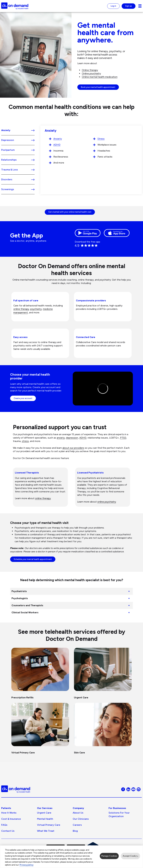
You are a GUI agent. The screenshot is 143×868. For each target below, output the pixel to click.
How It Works (9, 813)
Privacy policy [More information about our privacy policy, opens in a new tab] (26, 865)
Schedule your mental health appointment (33, 559)
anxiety (61, 438)
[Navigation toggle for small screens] (140, 6)
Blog (75, 831)
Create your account (23, 398)
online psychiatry (107, 502)
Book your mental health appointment (98, 87)
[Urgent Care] (103, 674)
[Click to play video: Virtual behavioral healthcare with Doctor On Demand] (103, 389)
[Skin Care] (103, 729)
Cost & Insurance (11, 819)
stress (25, 441)
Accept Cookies (130, 856)
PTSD (123, 438)
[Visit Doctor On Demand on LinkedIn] (128, 789)
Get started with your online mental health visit (70, 212)
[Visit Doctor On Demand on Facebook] (123, 789)
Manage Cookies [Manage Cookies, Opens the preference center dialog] (109, 856)
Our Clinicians (81, 819)
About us (78, 813)
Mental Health (45, 819)
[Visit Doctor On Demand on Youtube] (133, 789)
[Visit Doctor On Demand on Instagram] (139, 789)
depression (72, 438)
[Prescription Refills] (40, 674)
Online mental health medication (100, 77)
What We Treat (46, 831)
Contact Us (8, 831)
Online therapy (90, 70)
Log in (113, 6)
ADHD (57, 145)
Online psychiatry (91, 73)
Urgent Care (44, 813)
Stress (101, 139)
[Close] (137, 857)
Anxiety (58, 139)
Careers (77, 825)
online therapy (21, 309)
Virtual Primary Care (49, 825)
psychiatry (36, 309)
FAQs (4, 825)
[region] (71, 857)
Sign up (129, 6)
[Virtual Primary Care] (40, 729)
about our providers (73, 448)
